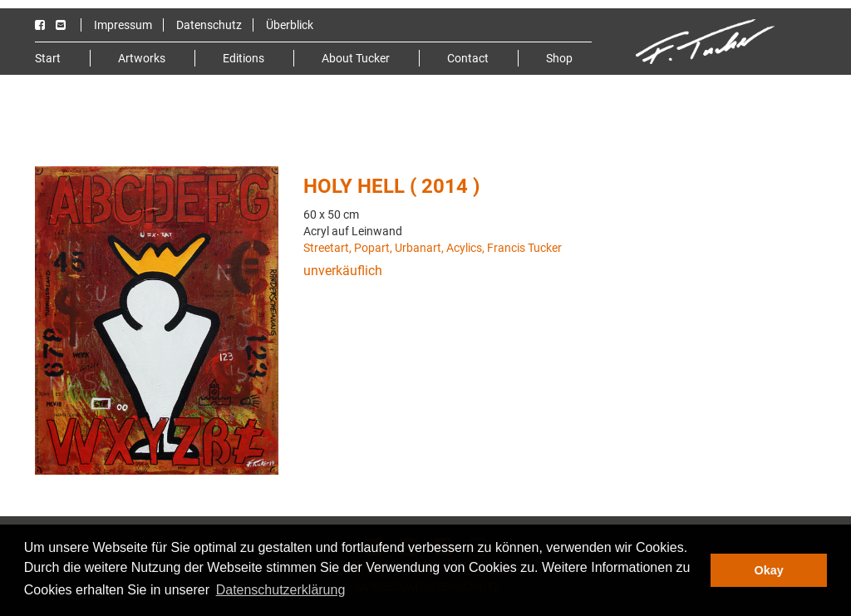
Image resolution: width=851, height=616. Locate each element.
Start (48, 58)
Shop (559, 58)
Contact (468, 58)
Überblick (290, 25)
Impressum (123, 25)
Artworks (142, 58)
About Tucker (356, 58)
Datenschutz (209, 25)
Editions (243, 58)
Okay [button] (769, 570)
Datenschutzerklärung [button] (281, 590)
